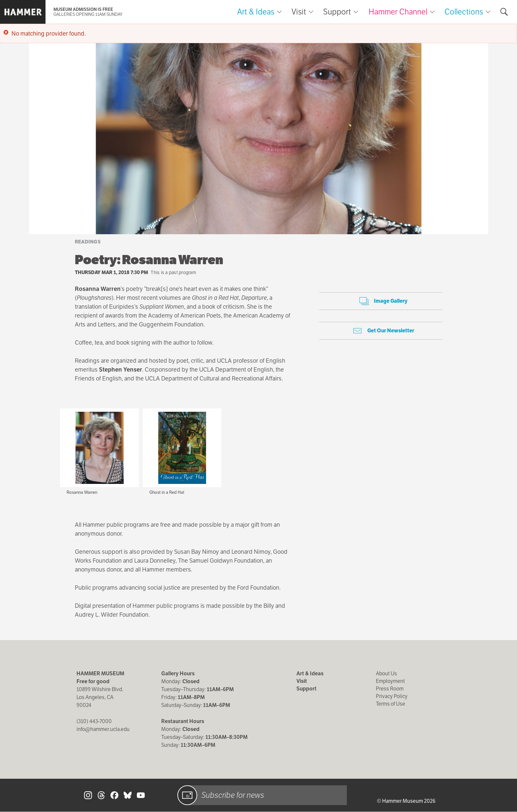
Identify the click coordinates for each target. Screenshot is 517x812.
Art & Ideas (256, 12)
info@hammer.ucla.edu (103, 729)
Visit (299, 12)
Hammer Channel (398, 12)
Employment (390, 681)
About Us (386, 673)
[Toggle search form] (504, 12)
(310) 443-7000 (94, 721)
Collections (464, 12)
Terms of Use (391, 704)
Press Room (390, 689)
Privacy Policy (392, 696)
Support (337, 12)
